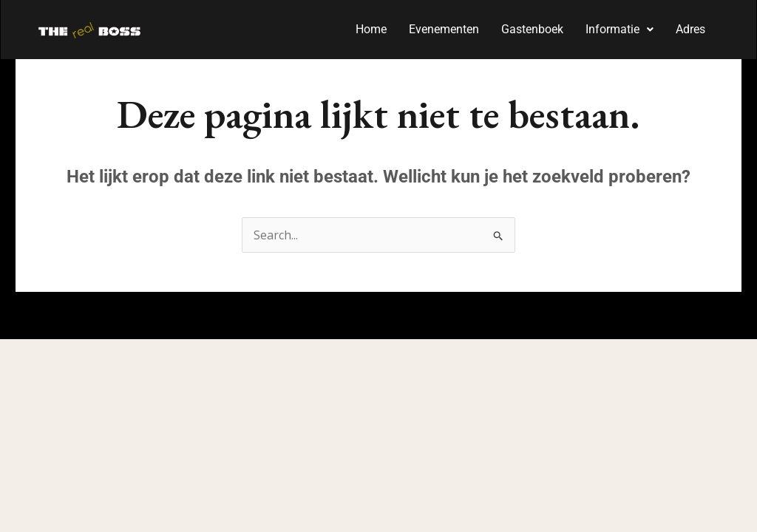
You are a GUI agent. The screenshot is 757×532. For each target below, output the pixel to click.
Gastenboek (532, 29)
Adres (690, 29)
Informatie (619, 29)
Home (371, 29)
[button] (619, 30)
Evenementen (444, 29)
